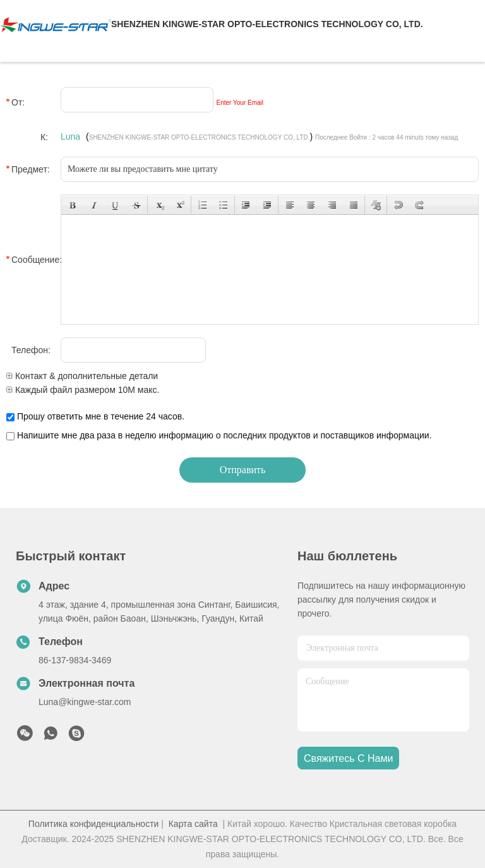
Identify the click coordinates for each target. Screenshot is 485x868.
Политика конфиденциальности (94, 824)
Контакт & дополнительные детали (82, 376)
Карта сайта (193, 824)
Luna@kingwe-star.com (85, 702)
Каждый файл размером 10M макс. (83, 390)
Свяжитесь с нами (348, 758)
